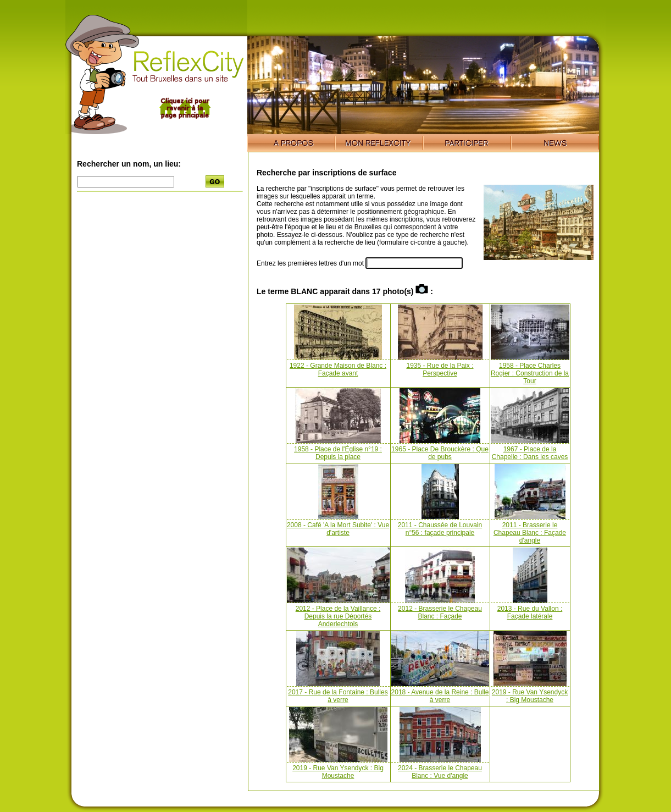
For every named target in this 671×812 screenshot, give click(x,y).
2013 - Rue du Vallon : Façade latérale (530, 612)
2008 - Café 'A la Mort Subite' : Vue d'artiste (338, 529)
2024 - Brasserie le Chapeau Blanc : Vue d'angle (440, 772)
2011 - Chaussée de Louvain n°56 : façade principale (440, 529)
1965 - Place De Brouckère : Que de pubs (440, 453)
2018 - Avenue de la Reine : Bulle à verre (440, 696)
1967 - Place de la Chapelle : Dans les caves (530, 453)
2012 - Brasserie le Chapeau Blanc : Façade (440, 612)
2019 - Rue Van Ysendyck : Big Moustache (530, 696)
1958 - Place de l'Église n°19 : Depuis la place (338, 453)
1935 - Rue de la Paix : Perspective (440, 369)
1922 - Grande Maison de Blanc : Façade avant (338, 369)
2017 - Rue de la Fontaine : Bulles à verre (338, 696)
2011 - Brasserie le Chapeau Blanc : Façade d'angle (530, 533)
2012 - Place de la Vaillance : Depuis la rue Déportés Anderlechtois (338, 616)
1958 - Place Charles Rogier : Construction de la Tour (530, 373)
